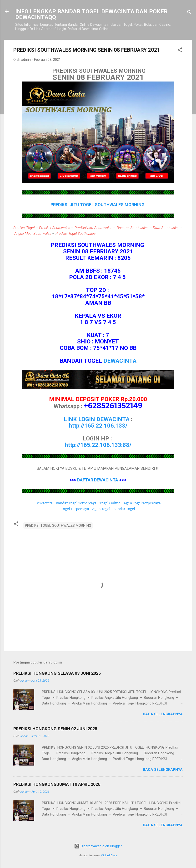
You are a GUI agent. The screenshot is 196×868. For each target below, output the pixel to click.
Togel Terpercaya (75, 509)
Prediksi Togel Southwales (75, 234)
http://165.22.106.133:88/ (98, 445)
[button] (180, 51)
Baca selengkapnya (163, 714)
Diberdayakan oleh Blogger (98, 846)
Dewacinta (44, 503)
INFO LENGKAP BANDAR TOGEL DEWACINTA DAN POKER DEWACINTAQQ (91, 14)
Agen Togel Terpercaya (142, 503)
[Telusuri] (189, 13)
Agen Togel (101, 509)
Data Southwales (166, 228)
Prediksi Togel (24, 228)
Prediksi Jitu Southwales (93, 228)
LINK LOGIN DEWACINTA (97, 419)
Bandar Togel (124, 509)
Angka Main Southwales (33, 234)
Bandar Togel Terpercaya (76, 503)
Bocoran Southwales (133, 228)
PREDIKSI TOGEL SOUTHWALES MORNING (58, 526)
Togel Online (110, 503)
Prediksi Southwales (54, 228)
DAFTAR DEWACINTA (98, 480)
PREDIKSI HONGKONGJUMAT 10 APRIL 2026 (57, 784)
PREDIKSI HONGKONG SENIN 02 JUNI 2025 (55, 729)
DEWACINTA (120, 361)
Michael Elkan (109, 855)
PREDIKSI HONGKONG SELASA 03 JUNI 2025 (57, 673)
